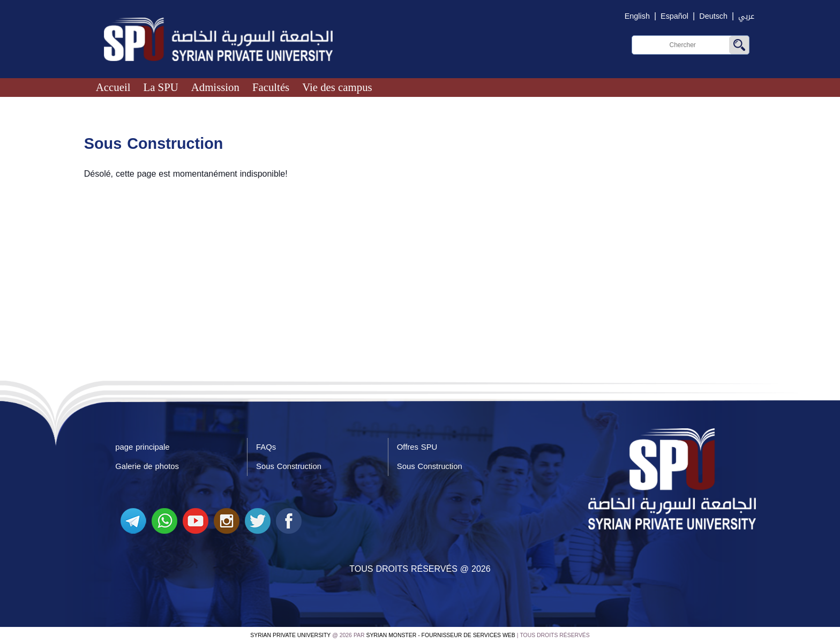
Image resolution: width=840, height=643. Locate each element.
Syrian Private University (290, 635)
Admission (215, 87)
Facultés (271, 87)
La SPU (160, 87)
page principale (142, 447)
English (637, 16)
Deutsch (713, 16)
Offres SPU (417, 447)
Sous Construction (289, 466)
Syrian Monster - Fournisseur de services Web (441, 635)
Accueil (113, 87)
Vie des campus (337, 87)
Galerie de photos (147, 466)
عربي (746, 16)
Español (674, 16)
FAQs (266, 447)
